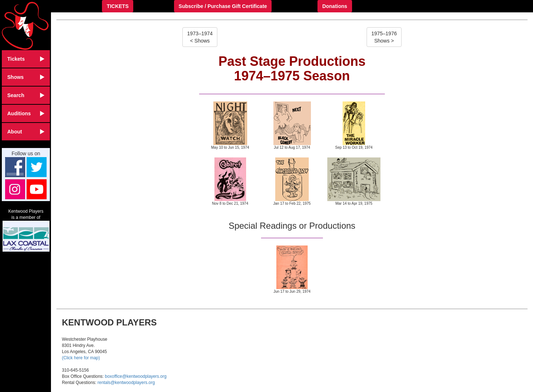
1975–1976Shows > (384, 37)
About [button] (26, 132)
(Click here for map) (81, 358)
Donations (335, 6)
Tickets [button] (26, 59)
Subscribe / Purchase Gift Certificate (223, 6)
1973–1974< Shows (200, 37)
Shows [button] (26, 77)
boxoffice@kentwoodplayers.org (136, 376)
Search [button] (26, 95)
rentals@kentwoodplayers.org (126, 383)
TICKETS (118, 6)
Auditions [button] (26, 113)
